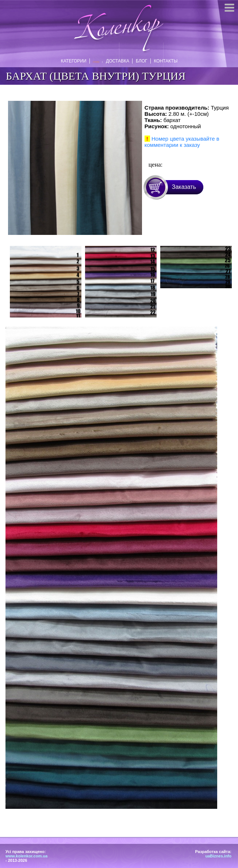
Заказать (184, 187)
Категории (76, 61)
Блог (140, 61)
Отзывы (96, 62)
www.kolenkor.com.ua (26, 856)
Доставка (116, 61)
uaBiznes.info (218, 856)
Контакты (164, 61)
